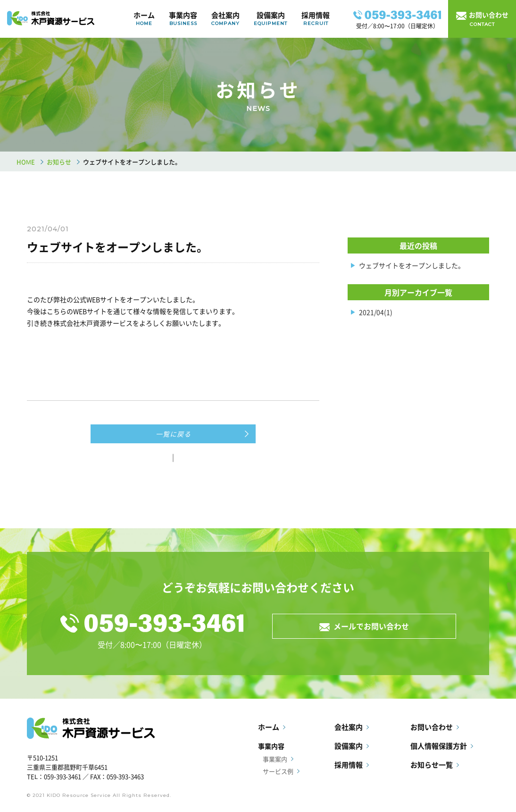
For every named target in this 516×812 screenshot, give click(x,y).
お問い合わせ (432, 727)
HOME (26, 162)
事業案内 (275, 759)
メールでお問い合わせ (369, 626)
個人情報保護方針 (439, 746)
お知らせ (59, 162)
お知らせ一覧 (432, 765)
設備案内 (270, 19)
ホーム (144, 19)
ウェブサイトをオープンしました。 (412, 265)
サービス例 (278, 771)
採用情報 (316, 19)
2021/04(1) (376, 312)
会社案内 (225, 19)
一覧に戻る (173, 434)
